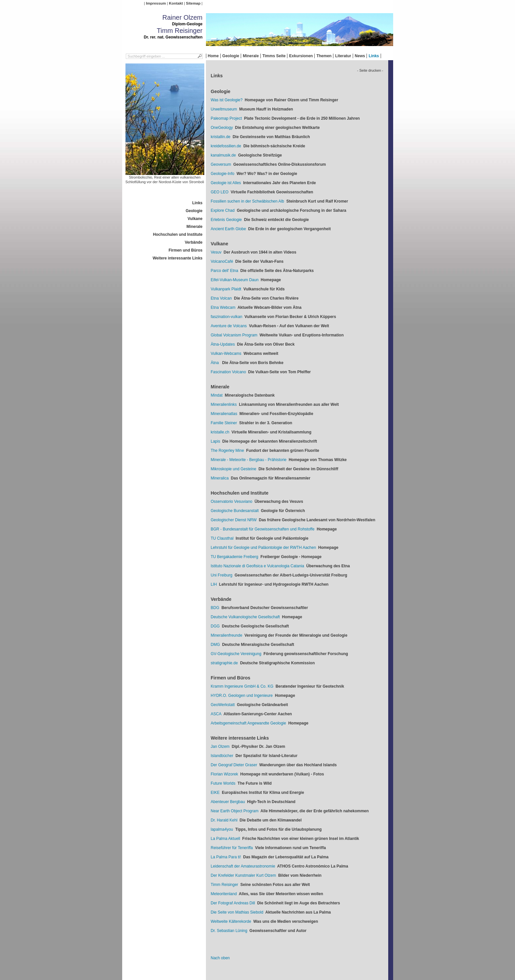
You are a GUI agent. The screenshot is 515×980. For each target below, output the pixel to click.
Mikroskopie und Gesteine (234, 469)
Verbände (193, 242)
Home (213, 56)
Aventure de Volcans (229, 326)
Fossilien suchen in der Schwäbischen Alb (247, 201)
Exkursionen (301, 56)
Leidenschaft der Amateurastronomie (243, 866)
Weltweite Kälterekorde (231, 921)
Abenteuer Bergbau (228, 802)
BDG (215, 608)
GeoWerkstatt (223, 705)
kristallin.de (221, 137)
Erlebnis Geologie (226, 220)
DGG (215, 626)
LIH (214, 584)
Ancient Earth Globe (228, 229)
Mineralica (220, 478)
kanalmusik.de (224, 155)
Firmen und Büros (185, 250)
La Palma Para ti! (226, 857)
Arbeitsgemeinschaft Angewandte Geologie (248, 723)
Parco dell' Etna (225, 271)
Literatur (343, 56)
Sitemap (193, 3)
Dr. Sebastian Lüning (229, 931)
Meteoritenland (224, 894)
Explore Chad (223, 210)
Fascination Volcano (228, 372)
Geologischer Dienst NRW (234, 520)
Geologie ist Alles (226, 183)
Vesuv (216, 252)
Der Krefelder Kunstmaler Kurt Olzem (244, 875)
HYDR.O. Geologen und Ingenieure (242, 696)
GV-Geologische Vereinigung (236, 654)
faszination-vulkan (227, 317)
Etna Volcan (221, 298)
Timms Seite (274, 56)
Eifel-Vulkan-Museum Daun (235, 280)
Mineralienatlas (224, 414)
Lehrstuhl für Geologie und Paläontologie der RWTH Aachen (264, 548)
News (360, 56)
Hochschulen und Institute (178, 234)
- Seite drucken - (370, 70)
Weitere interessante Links (178, 258)
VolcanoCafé (222, 261)
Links (374, 56)
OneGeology (222, 128)
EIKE (215, 793)
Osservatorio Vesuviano (232, 502)
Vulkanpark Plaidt (226, 289)
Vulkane (195, 219)
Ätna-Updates (223, 344)
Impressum (156, 3)
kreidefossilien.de (226, 146)
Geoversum (221, 164)
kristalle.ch (220, 432)
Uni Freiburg (222, 575)
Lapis (216, 441)
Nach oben (220, 958)
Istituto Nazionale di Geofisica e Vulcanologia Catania (257, 566)
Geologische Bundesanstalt (235, 511)
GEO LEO (220, 192)
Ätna (215, 363)
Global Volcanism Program (234, 335)
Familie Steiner (224, 423)
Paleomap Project (226, 118)
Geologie (231, 56)
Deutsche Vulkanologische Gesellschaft (245, 617)
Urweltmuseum (224, 109)
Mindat (217, 395)
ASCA (216, 714)
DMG (215, 645)
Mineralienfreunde (227, 635)
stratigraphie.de (224, 663)
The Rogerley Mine (227, 451)
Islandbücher (222, 756)
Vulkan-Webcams (226, 354)
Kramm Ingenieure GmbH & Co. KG (242, 686)
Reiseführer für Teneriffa (232, 848)
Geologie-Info (223, 174)
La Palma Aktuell (225, 839)
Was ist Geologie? (227, 100)
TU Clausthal (222, 538)
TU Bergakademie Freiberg (235, 557)
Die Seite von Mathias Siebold (237, 912)
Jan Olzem (220, 747)
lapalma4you (222, 829)
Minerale (251, 56)
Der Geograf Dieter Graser (234, 765)
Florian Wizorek (224, 774)
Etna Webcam (223, 307)
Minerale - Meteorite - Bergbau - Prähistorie (249, 460)
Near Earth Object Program (235, 811)
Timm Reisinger (225, 885)
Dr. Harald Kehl (224, 820)
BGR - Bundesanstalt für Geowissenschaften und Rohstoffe (263, 529)
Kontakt (176, 3)
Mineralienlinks (224, 404)
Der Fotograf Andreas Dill (233, 903)
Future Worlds (223, 783)
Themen (324, 56)
